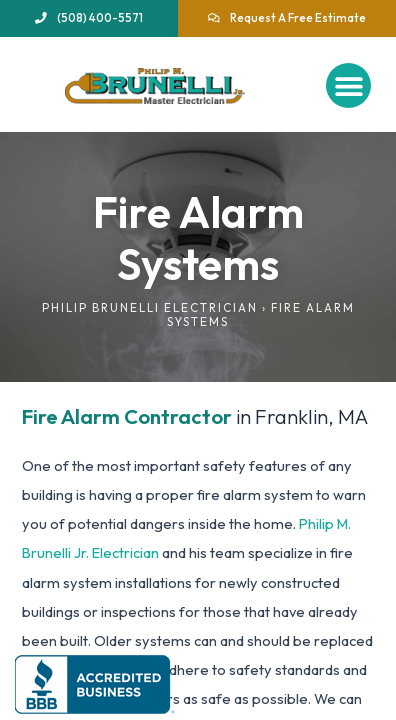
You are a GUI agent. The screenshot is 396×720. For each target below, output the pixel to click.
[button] (348, 85)
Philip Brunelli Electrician (150, 307)
